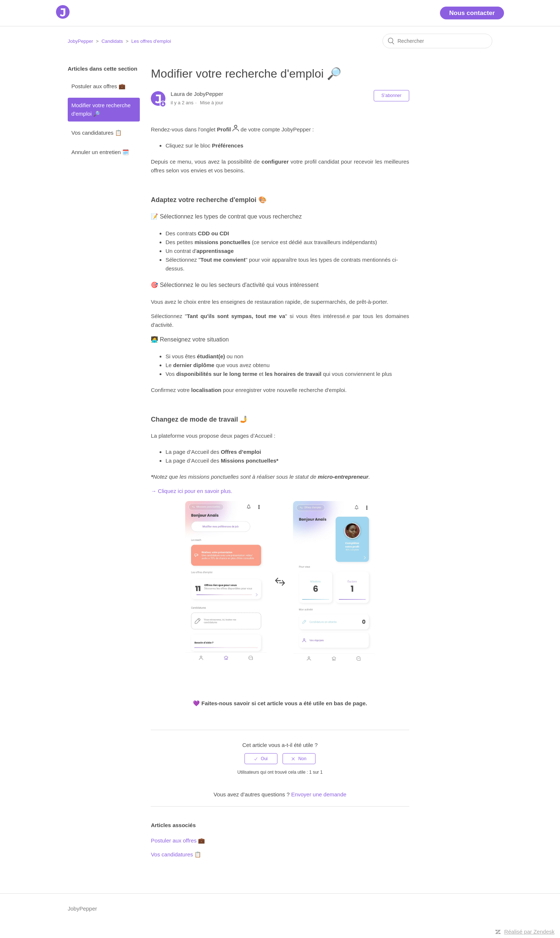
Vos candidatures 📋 (97, 133)
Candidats (112, 41)
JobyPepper (80, 41)
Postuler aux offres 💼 (98, 86)
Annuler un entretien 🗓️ (100, 152)
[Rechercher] (437, 41)
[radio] (261, 759)
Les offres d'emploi (151, 41)
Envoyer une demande (319, 794)
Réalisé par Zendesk (529, 932)
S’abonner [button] (391, 96)
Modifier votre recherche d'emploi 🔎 (101, 109)
